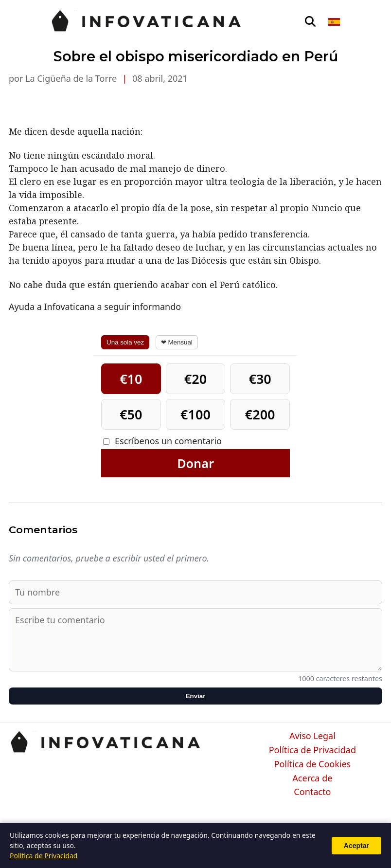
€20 (195, 379)
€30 (260, 379)
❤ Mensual (177, 342)
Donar (195, 463)
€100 (195, 414)
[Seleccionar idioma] (335, 22)
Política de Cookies (313, 764)
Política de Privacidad (312, 750)
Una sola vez (125, 342)
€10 (131, 379)
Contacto (312, 792)
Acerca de (312, 778)
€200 (260, 414)
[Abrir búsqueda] (310, 22)
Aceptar (356, 846)
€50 (131, 414)
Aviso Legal (312, 736)
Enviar (196, 696)
